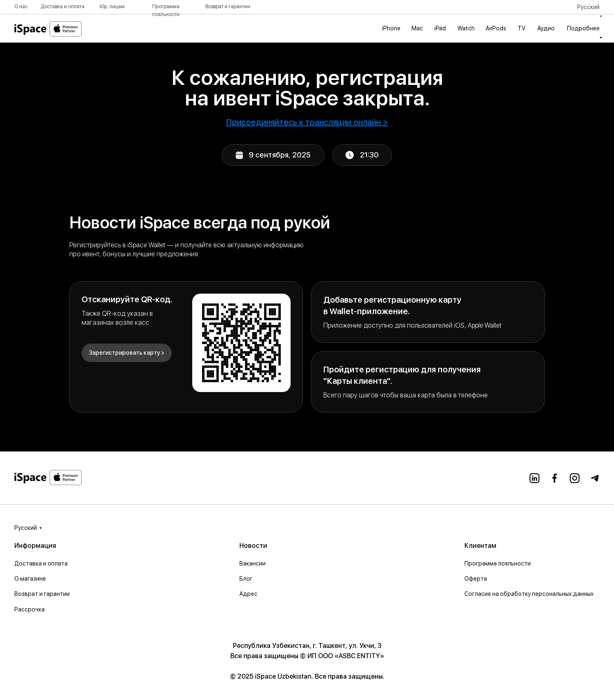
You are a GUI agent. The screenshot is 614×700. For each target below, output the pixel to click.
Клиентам (480, 546)
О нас (21, 7)
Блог (246, 579)
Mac (417, 28)
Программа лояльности (498, 563)
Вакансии (252, 563)
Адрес (248, 594)
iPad (440, 28)
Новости (253, 546)
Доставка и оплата (63, 7)
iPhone (391, 28)
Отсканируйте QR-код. (127, 299)
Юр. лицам (112, 7)
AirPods (496, 28)
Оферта (476, 579)
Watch (466, 28)
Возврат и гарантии (228, 7)
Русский (26, 528)
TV (522, 28)
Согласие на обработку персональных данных (529, 594)
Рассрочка (30, 609)
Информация (35, 546)
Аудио (546, 28)
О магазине (30, 579)
